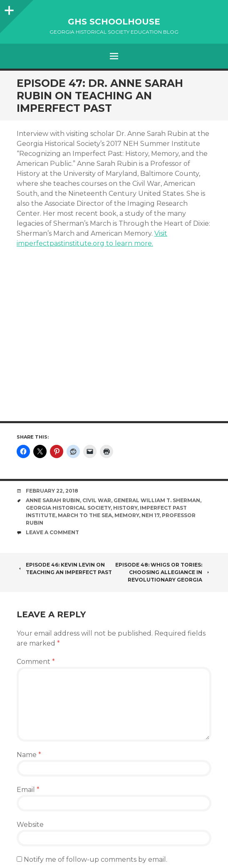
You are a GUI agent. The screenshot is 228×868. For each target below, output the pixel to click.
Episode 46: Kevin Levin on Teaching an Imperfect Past (64, 568)
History (125, 508)
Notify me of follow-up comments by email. (95, 859)
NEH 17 (150, 515)
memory (127, 515)
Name (29, 755)
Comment (36, 662)
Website (30, 825)
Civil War (97, 500)
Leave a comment (52, 532)
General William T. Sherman (157, 500)
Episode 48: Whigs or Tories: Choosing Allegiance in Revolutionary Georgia (163, 572)
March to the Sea (85, 515)
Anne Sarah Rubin (53, 500)
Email (28, 790)
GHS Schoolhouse (114, 22)
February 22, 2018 (52, 491)
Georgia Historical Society (68, 508)
